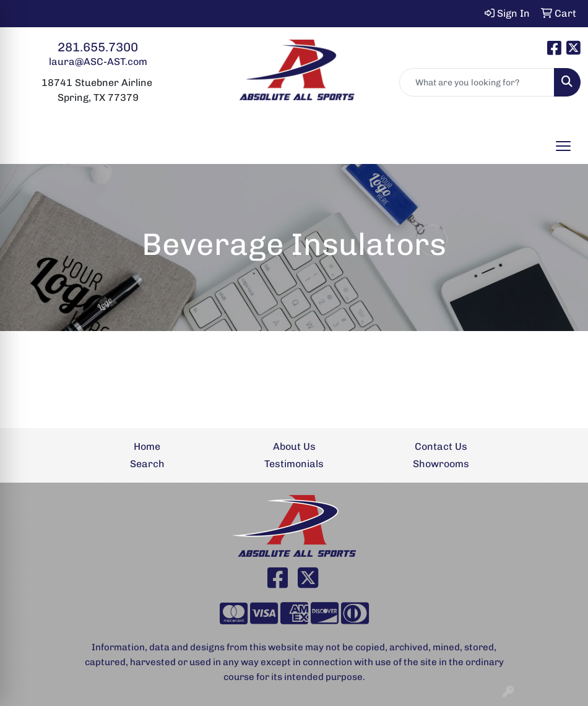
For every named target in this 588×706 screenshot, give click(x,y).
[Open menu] (563, 146)
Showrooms (441, 464)
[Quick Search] (477, 82)
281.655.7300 (98, 47)
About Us (294, 446)
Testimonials (294, 464)
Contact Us (441, 446)
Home (147, 446)
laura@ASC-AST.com (98, 62)
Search (147, 464)
